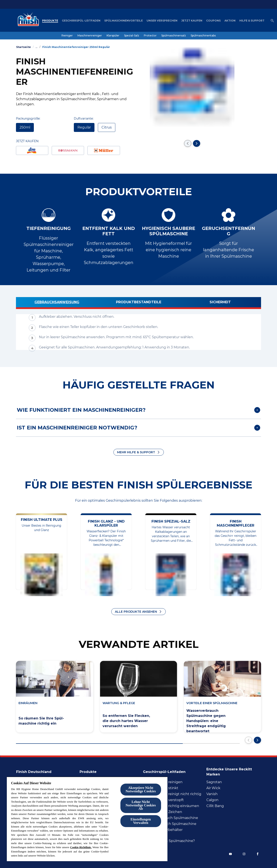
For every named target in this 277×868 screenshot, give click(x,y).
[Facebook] (258, 854)
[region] (87, 819)
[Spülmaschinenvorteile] (124, 21)
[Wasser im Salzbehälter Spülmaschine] (173, 832)
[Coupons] (213, 21)
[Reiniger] (67, 36)
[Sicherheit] (220, 303)
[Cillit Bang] (215, 806)
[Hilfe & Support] (252, 21)
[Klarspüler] (113, 36)
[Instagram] (244, 854)
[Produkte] (50, 21)
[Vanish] (212, 794)
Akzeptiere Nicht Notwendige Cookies (141, 789)
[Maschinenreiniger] (90, 36)
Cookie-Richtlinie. (81, 847)
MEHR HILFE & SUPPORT (136, 452)
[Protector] (150, 36)
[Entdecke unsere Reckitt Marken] (234, 771)
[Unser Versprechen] (162, 21)
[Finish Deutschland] (36, 771)
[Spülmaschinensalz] (174, 36)
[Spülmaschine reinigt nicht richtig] (172, 794)
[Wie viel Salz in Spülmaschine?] (169, 841)
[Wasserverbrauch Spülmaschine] (171, 818)
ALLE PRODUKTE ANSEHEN (136, 612)
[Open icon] (272, 21)
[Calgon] (212, 800)
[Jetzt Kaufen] (192, 21)
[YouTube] (230, 854)
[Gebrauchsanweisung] (57, 303)
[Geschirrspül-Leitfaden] (81, 21)
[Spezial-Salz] (132, 36)
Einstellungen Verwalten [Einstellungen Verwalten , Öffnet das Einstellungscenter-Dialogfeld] (141, 821)
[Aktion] (230, 21)
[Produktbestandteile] (138, 303)
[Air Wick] (213, 788)
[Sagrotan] (214, 782)
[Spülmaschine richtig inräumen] (171, 806)
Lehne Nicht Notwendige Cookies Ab (141, 805)
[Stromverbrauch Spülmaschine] (170, 824)
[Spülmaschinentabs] (203, 36)
